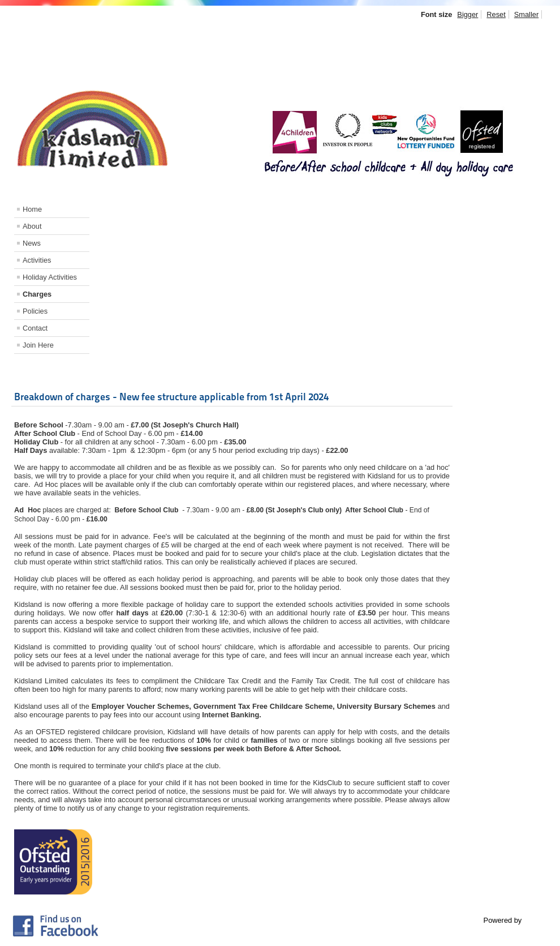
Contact (35, 328)
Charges (37, 294)
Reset (496, 14)
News (32, 243)
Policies (35, 311)
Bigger (468, 14)
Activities (37, 260)
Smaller (526, 14)
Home (32, 209)
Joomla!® (539, 920)
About (32, 226)
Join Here (38, 345)
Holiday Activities (50, 277)
